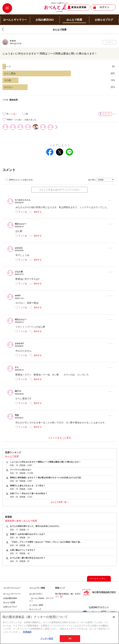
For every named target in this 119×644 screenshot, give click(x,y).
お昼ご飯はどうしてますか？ (23, 550)
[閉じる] (114, 619)
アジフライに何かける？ (21, 470)
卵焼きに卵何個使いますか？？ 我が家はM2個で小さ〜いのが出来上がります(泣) (46, 478)
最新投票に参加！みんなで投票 (21, 521)
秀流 (17, 415)
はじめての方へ (36, 594)
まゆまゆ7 (19, 343)
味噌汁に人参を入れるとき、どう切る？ (28, 486)
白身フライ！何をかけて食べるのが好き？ (29, 493)
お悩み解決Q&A (10, 598)
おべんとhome (60, 7)
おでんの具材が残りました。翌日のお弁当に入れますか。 (35, 526)
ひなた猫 (19, 272)
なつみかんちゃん (23, 200)
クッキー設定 (47, 640)
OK (70, 640)
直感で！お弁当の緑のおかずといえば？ (28, 534)
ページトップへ (97, 579)
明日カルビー (21, 224)
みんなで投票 (12, 456)
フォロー (109, 42)
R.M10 (13, 41)
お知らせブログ (10, 607)
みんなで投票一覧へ (60, 502)
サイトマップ (35, 609)
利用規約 (27, 633)
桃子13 (18, 391)
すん (17, 367)
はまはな (19, 248)
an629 (18, 296)
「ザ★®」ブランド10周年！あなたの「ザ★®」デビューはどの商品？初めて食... (46, 542)
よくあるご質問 (36, 605)
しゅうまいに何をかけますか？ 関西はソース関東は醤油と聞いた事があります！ (45, 462)
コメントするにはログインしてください (60, 190)
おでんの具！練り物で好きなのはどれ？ (28, 558)
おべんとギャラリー (12, 594)
